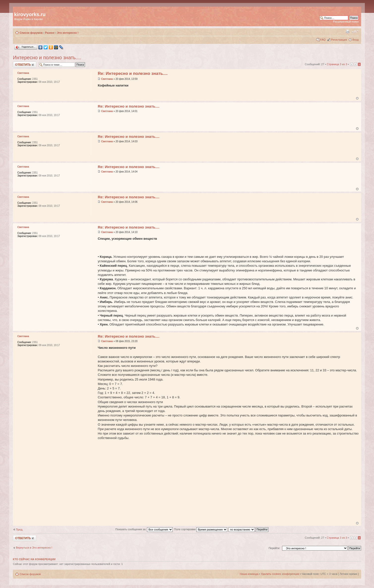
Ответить (25, 65)
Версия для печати (347, 32)
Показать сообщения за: (144, 529)
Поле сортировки (201, 529)
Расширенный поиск (346, 22)
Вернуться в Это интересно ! (34, 548)
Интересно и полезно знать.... (47, 58)
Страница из (337, 64)
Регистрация (339, 40)
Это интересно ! (68, 33)
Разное (50, 33)
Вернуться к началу (357, 98)
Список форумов (31, 33)
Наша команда (249, 574)
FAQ (323, 40)
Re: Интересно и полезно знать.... (133, 73)
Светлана (107, 79)
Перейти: (274, 548)
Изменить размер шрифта (355, 32)
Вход (356, 40)
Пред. (19, 529)
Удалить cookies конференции (280, 574)
